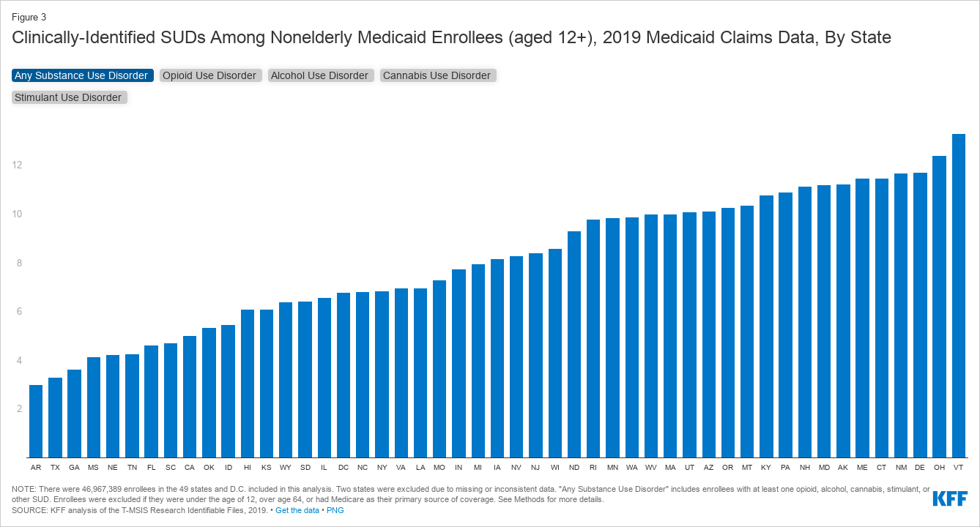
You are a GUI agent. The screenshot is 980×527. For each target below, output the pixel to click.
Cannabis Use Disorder (438, 75)
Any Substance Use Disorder (83, 75)
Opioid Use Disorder (211, 75)
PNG (335, 510)
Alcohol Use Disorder (321, 75)
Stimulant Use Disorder (70, 97)
